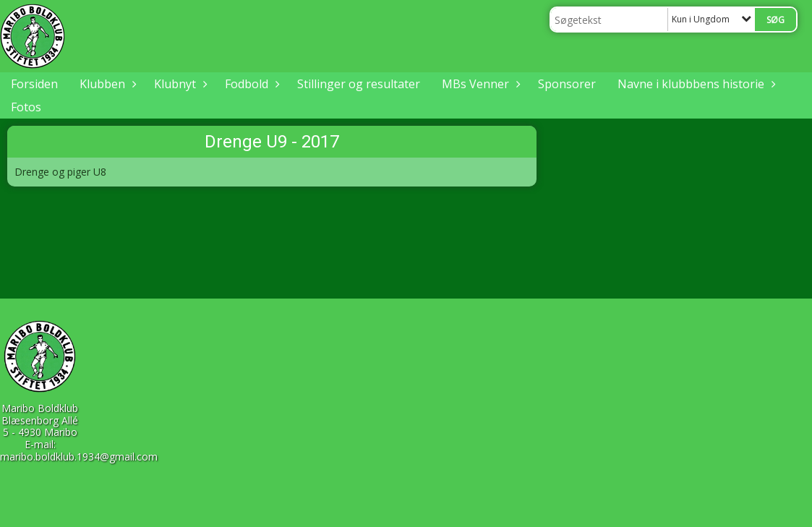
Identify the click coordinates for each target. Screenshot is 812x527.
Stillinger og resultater (359, 84)
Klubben (106, 84)
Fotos (26, 107)
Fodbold (250, 84)
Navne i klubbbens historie (695, 84)
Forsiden (34, 84)
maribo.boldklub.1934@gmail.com (79, 457)
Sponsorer (567, 84)
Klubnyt (179, 84)
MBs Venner (479, 84)
